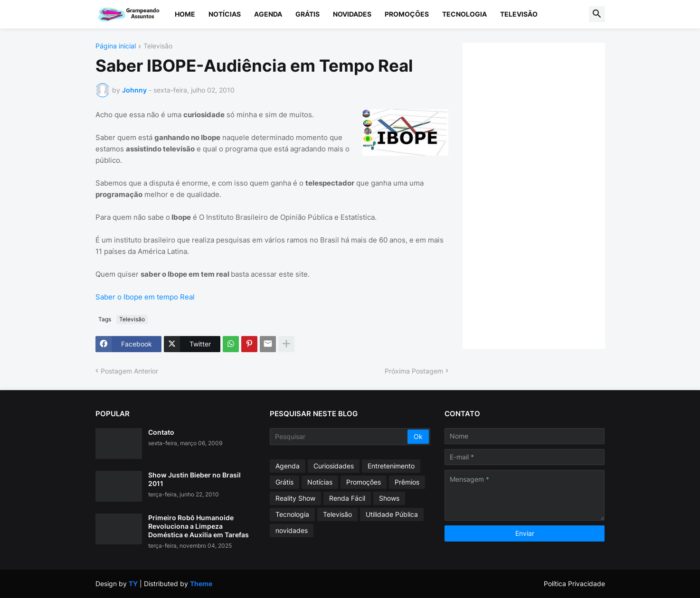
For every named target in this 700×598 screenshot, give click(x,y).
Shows (389, 498)
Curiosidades (334, 466)
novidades (292, 530)
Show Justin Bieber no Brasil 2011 (194, 479)
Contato (161, 432)
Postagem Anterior (129, 371)
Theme (201, 584)
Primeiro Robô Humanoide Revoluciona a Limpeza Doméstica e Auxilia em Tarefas (199, 526)
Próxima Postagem (414, 371)
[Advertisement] (543, 195)
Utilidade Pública (392, 514)
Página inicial (116, 46)
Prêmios (407, 482)
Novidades (352, 14)
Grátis (307, 14)
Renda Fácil (347, 498)
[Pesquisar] (339, 437)
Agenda (268, 14)
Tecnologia (464, 14)
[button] (597, 14)
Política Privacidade (574, 584)
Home (185, 14)
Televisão (519, 14)
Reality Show (295, 498)
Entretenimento (391, 466)
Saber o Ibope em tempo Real (145, 297)
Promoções (407, 14)
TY (133, 584)
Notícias (225, 14)
